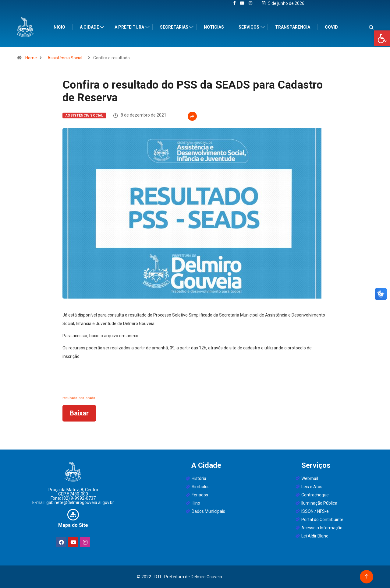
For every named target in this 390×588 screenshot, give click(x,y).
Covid (333, 27)
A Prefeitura (131, 27)
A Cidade (91, 27)
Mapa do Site (73, 525)
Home (31, 58)
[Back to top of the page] (367, 577)
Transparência (294, 27)
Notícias (215, 27)
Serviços (250, 27)
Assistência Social (65, 58)
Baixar (79, 413)
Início (60, 27)
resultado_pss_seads (79, 398)
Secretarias (175, 27)
